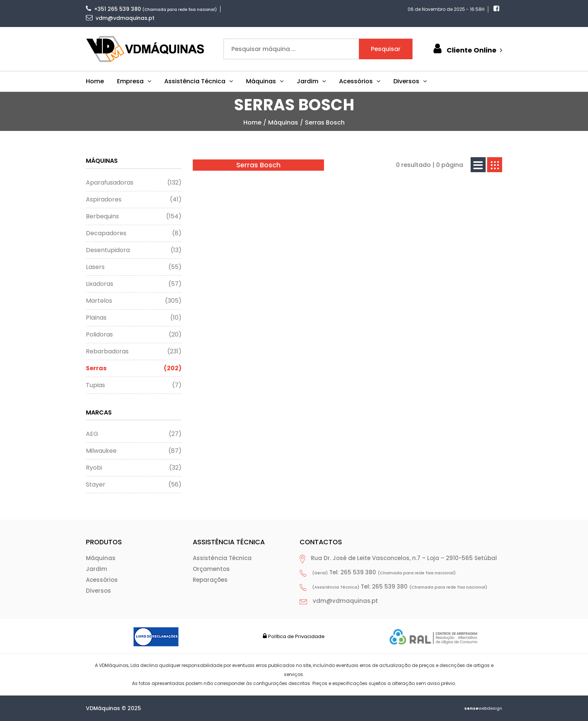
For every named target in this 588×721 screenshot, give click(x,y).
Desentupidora (134, 250)
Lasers (134, 267)
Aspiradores (134, 200)
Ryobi (134, 468)
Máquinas (283, 122)
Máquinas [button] (265, 81)
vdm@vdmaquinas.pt (120, 18)
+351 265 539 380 (113, 9)
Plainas (134, 318)
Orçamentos (211, 569)
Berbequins (134, 216)
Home (95, 81)
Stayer (134, 485)
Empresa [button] (134, 81)
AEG (134, 434)
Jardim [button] (311, 81)
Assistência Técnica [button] (199, 81)
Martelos (134, 301)
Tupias (134, 385)
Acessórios (102, 580)
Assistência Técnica (222, 558)
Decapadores (134, 233)
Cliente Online (467, 49)
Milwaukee (134, 451)
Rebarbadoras (134, 351)
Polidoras (134, 335)
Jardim (97, 569)
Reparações (210, 580)
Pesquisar (386, 49)
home (252, 122)
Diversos (98, 591)
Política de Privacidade (296, 636)
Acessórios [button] (360, 81)
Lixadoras (134, 284)
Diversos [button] (410, 81)
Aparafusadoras (134, 183)
